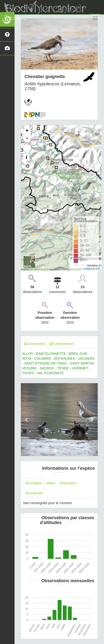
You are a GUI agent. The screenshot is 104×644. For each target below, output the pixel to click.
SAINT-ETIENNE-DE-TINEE (46, 363)
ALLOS (28, 354)
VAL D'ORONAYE (50, 373)
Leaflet (86, 269)
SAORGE (47, 368)
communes (35, 344)
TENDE (63, 368)
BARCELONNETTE (51, 354)
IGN (98, 269)
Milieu (51, 483)
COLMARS (43, 358)
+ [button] (27, 131)
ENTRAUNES (64, 358)
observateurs (62, 344)
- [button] (27, 138)
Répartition (68, 483)
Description (34, 483)
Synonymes (34, 493)
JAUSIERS (86, 358)
